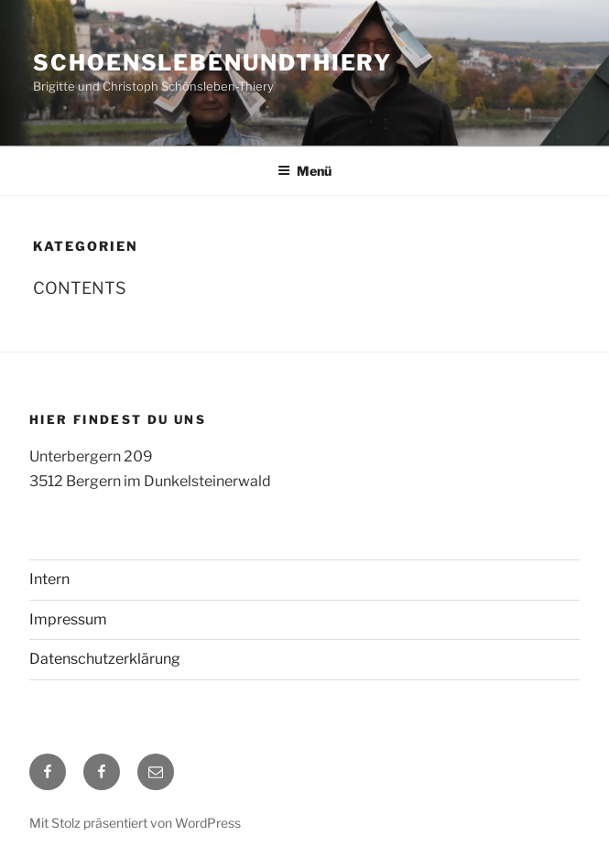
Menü (304, 171)
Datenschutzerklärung (105, 659)
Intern (49, 579)
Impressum (68, 619)
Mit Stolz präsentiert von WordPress (135, 823)
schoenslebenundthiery (212, 63)
